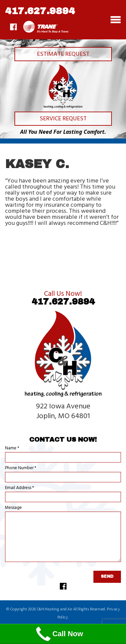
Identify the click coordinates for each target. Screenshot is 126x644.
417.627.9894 (40, 11)
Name (12, 448)
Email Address (19, 488)
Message (13, 508)
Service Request (63, 119)
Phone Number (21, 468)
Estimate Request (63, 54)
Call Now (58, 634)
